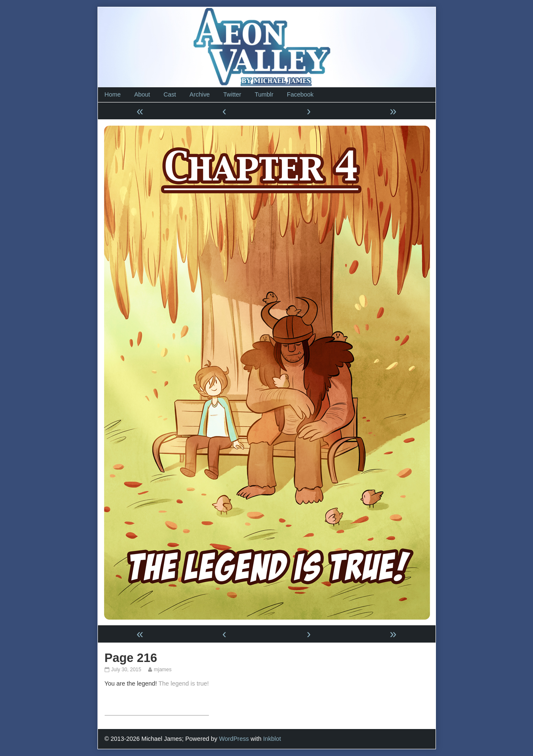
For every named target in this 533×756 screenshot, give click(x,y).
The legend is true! (184, 683)
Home (113, 94)
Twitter (232, 94)
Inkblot (272, 739)
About (142, 94)
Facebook (300, 94)
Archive (200, 94)
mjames (162, 670)
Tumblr (264, 94)
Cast (170, 94)
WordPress (234, 739)
